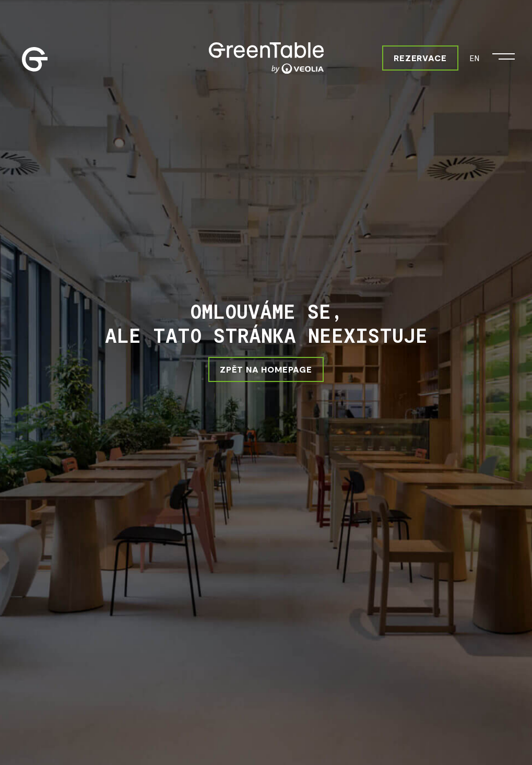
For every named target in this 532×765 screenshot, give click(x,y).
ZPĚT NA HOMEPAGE (266, 369)
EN (474, 58)
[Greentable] (266, 58)
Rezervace (420, 58)
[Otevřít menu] (504, 54)
